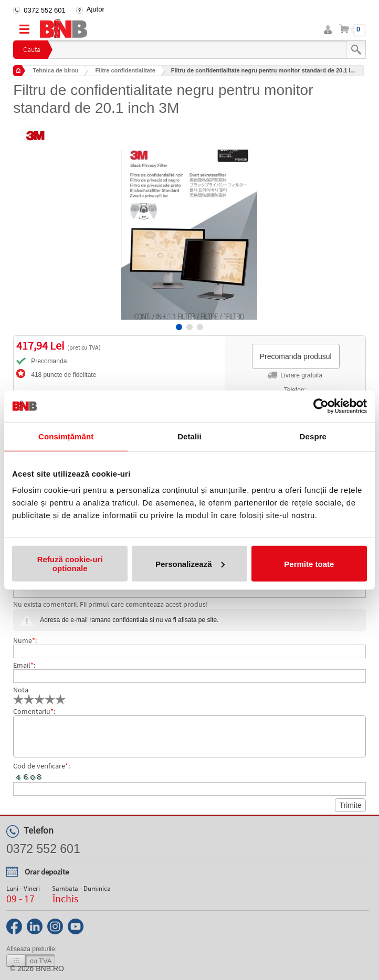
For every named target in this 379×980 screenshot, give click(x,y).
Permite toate (309, 563)
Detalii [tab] (189, 436)
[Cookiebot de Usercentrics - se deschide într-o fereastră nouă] (321, 406)
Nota (21, 690)
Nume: (25, 640)
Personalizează (190, 563)
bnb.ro (50, 968)
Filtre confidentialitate (125, 70)
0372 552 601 (45, 10)
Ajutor (96, 9)
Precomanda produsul (296, 356)
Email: (24, 665)
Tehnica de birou (55, 70)
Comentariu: (34, 711)
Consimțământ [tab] (66, 436)
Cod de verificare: (41, 766)
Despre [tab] (313, 436)
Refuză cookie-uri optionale (70, 564)
